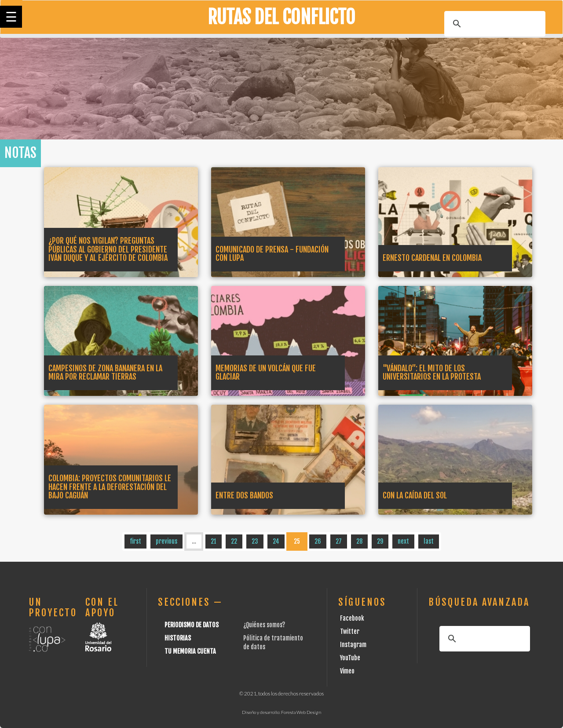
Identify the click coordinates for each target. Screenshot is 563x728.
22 (234, 541)
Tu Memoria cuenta (190, 651)
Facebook (352, 618)
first (135, 541)
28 (359, 541)
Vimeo (347, 671)
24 (276, 541)
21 (214, 541)
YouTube (350, 658)
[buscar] (494, 24)
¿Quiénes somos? (264, 625)
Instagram (353, 645)
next (403, 541)
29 (380, 541)
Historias (178, 638)
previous (166, 541)
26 (318, 541)
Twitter (350, 631)
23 (255, 541)
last (429, 541)
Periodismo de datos (192, 625)
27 (339, 541)
